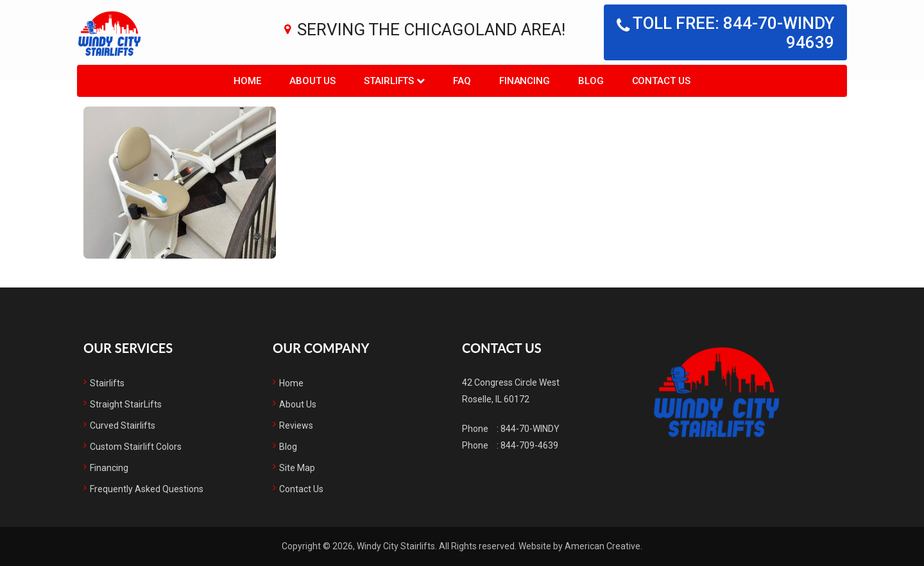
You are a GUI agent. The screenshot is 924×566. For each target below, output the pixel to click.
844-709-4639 (529, 445)
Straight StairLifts (126, 404)
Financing (109, 468)
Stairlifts (107, 383)
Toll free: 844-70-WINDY (725, 33)
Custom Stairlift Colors (136, 447)
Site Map (297, 468)
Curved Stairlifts (123, 425)
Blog (288, 447)
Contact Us (301, 489)
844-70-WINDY (530, 429)
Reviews (296, 425)
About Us (298, 404)
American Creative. (603, 546)
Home (291, 383)
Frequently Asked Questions (147, 489)
